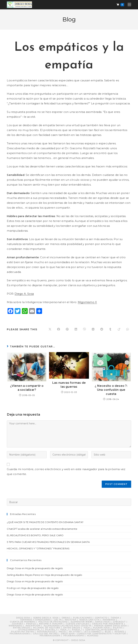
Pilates (118, 628)
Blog (108, 632)
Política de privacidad (53, 622)
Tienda (115, 618)
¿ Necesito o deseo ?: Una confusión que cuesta (111, 390)
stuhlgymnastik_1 (30, 630)
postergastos (46, 632)
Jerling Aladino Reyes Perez (23, 575)
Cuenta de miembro (23, 622)
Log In (58, 620)
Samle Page (102, 622)
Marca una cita (89, 620)
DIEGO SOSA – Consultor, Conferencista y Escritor (93, 634)
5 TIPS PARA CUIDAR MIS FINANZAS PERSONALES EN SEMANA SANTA (48, 542)
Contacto (101, 618)
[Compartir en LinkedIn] (76, 329)
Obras (66, 618)
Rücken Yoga (101, 628)
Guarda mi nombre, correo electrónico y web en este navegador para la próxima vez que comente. (66, 472)
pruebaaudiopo (74, 636)
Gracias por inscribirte (108, 624)
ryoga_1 (77, 630)
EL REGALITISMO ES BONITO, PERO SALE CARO (35, 535)
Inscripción (33, 626)
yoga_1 (65, 630)
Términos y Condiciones (35, 620)
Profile (31, 624)
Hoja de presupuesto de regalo (44, 568)
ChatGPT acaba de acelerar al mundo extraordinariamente (42, 529)
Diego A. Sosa (24, 294)
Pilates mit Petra (23, 632)
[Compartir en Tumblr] (110, 329)
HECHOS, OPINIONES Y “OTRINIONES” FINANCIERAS (38, 548)
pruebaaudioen (50, 636)
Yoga (87, 628)
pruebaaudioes (20, 634)
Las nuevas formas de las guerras (69, 385)
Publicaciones (82, 618)
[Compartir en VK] (93, 329)
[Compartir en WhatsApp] (128, 329)
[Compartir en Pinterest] (67, 329)
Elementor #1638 (81, 622)
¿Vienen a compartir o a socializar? (27, 388)
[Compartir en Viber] (84, 329)
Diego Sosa (14, 568)
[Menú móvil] (128, 5)
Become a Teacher (51, 624)
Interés (119, 632)
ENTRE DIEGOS (72, 628)
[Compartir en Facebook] (59, 329)
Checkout (119, 622)
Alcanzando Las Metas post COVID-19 (67, 626)
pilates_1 (51, 630)
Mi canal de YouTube (47, 628)
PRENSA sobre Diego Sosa (111, 626)
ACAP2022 (93, 636)
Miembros (109, 620)
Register (71, 620)
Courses (18, 624)
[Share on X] (50, 329)
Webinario (15, 626)
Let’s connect (93, 632)
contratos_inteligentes (101, 630)
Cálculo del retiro (45, 634)
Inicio (62, 632)
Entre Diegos (22, 628)
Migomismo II (87, 302)
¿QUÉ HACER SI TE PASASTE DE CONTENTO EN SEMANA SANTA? (45, 522)
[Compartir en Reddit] (102, 329)
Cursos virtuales (77, 624)
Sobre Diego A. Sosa (46, 618)
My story (75, 632)
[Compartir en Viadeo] (119, 329)
